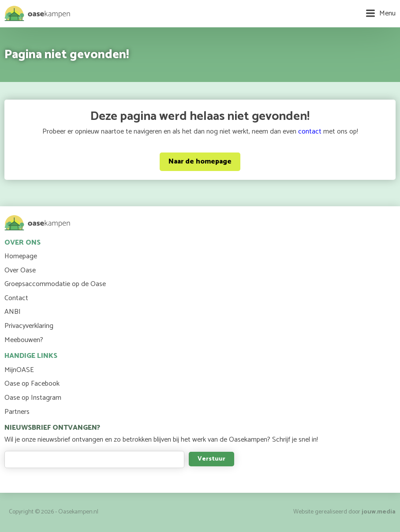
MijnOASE (19, 370)
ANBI (13, 312)
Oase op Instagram (33, 398)
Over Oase (20, 270)
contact (310, 132)
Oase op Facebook (32, 384)
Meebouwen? (24, 340)
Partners (17, 412)
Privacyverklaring (29, 326)
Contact (16, 298)
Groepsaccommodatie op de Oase (55, 284)
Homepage (21, 256)
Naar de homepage (200, 162)
